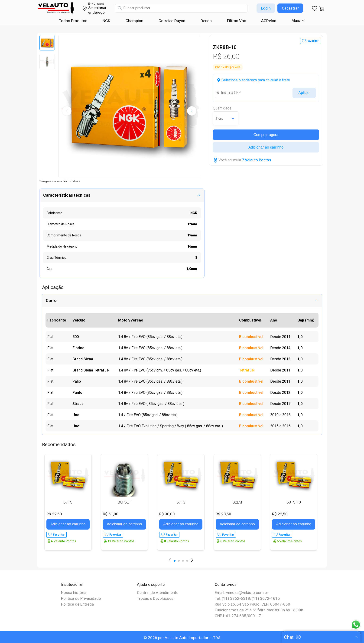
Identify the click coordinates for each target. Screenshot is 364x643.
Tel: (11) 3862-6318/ (233, 598)
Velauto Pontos (64, 541)
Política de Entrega (77, 604)
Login (266, 8)
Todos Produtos (73, 21)
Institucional (72, 584)
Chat (289, 637)
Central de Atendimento (158, 593)
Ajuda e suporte (151, 584)
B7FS (181, 502)
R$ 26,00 (226, 56)
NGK (106, 21)
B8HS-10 (294, 502)
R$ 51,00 (111, 514)
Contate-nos (226, 584)
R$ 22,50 (54, 514)
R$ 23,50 (223, 514)
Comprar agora (266, 135)
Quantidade (222, 108)
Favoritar (313, 41)
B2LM (237, 502)
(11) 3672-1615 (266, 598)
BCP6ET (124, 502)
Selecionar (97, 8)
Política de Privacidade (81, 598)
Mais (296, 20)
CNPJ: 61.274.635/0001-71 (239, 616)
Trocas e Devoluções (155, 598)
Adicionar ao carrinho (266, 147)
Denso (206, 21)
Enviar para (96, 4)
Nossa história (74, 593)
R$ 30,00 (167, 514)
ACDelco (269, 21)
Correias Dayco (172, 21)
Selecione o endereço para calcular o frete (256, 80)
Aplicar (304, 93)
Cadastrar (290, 8)
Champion (134, 21)
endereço (96, 12)
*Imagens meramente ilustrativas (60, 181)
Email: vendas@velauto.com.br (241, 593)
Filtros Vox (236, 21)
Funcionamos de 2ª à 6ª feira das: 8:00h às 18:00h (259, 610)
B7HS (68, 502)
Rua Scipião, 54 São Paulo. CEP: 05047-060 (252, 604)
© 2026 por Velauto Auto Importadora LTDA (182, 638)
